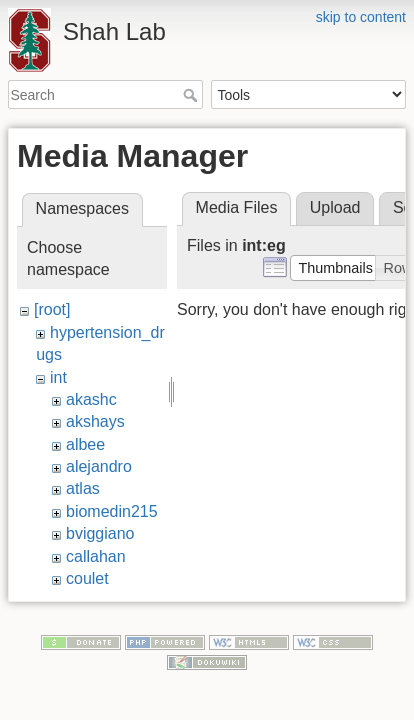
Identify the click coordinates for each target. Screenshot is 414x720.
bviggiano (100, 533)
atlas (83, 488)
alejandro (99, 466)
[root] (52, 309)
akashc (91, 399)
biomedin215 (112, 511)
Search (192, 95)
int (58, 377)
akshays (95, 421)
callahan (96, 556)
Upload (335, 207)
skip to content (361, 17)
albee (85, 444)
